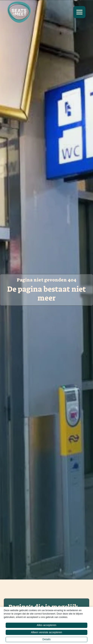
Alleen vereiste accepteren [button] (46, 632)
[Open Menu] (79, 12)
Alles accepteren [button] (47, 625)
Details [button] (46, 639)
